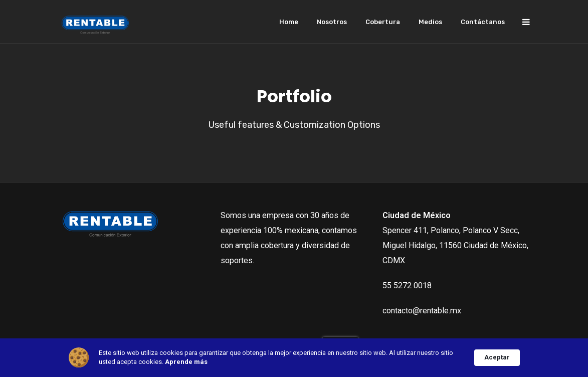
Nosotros (332, 22)
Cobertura (383, 22)
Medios (430, 22)
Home (289, 22)
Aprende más (186, 362)
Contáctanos (483, 22)
